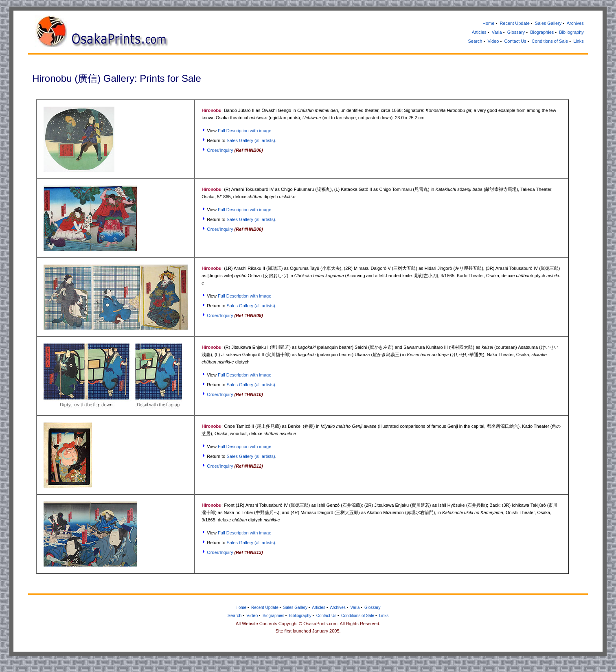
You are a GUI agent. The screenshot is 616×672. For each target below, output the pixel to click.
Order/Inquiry (220, 150)
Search (475, 41)
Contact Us (515, 41)
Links (579, 41)
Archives (575, 23)
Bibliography (571, 32)
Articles (479, 32)
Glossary (516, 32)
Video (493, 41)
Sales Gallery (548, 23)
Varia (497, 32)
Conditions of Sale (550, 41)
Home (488, 23)
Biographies (542, 32)
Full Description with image (244, 131)
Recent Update (514, 23)
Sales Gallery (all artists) (251, 140)
